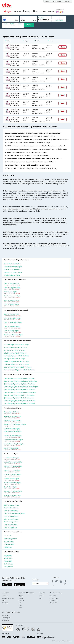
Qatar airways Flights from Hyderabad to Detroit (19, 404)
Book (63, 47)
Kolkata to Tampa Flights (12, 275)
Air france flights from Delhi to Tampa (16, 345)
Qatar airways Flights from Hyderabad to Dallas (19, 378)
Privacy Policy (54, 598)
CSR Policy (53, 596)
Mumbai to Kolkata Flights (12, 474)
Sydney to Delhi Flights (11, 448)
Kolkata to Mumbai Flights (12, 483)
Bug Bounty (54, 603)
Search (29, 25)
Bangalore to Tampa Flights (13, 272)
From (4, 18)
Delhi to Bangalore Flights (12, 288)
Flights (21, 596)
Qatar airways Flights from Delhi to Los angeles (19, 395)
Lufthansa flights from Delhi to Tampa (16, 364)
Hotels (21, 598)
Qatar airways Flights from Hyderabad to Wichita (19, 389)
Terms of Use (54, 600)
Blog (40, 598)
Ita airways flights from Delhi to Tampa (17, 356)
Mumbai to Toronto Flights (12, 416)
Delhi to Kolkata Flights (11, 304)
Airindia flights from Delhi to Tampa (15, 347)
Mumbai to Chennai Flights (12, 495)
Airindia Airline (8, 536)
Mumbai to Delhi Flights (11, 458)
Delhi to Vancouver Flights (12, 318)
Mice (20, 605)
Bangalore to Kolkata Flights (13, 491)
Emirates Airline (9, 541)
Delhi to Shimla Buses (11, 516)
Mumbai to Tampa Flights (12, 269)
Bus (20, 603)
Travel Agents (6, 618)
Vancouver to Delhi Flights (12, 420)
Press (4, 600)
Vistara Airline (8, 561)
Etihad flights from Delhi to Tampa (15, 353)
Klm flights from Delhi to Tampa (14, 359)
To (21, 18)
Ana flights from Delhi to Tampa (14, 350)
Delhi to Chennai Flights (11, 300)
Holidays (21, 600)
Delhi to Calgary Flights (11, 331)
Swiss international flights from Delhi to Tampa (19, 370)
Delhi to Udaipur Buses (11, 522)
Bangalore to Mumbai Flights (13, 466)
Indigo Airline (8, 547)
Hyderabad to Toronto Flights (13, 440)
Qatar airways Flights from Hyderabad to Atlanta (19, 384)
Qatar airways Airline (10, 539)
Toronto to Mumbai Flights (12, 436)
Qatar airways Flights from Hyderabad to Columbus (20, 381)
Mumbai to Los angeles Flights (14, 444)
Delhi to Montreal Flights (12, 326)
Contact (41, 596)
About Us (5, 596)
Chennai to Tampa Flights (12, 264)
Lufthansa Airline (9, 544)
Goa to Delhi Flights (10, 487)
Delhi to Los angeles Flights (13, 322)
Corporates (5, 620)
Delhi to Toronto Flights (12, 314)
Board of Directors (8, 598)
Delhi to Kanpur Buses (11, 511)
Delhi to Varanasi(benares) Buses (15, 513)
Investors (5, 603)
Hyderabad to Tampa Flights (13, 267)
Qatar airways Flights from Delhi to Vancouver (19, 398)
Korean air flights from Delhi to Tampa (16, 361)
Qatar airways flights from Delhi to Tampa (18, 367)
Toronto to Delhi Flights (12, 412)
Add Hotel (5, 615)
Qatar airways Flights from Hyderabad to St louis (20, 401)
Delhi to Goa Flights (10, 292)
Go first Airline (8, 564)
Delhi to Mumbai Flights (11, 283)
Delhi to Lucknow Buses (12, 505)
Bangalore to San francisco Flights (15, 424)
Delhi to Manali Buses (11, 508)
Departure (41, 18)
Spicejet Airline (8, 567)
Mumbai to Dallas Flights (12, 429)
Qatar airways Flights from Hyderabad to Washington (21, 387)
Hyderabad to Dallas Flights (13, 431)
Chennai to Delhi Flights (11, 479)
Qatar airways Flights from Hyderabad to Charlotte (20, 392)
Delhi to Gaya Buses (10, 527)
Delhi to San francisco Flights (13, 335)
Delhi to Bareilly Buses (11, 519)
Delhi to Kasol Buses (11, 525)
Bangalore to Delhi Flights (12, 470)
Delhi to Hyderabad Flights (12, 296)
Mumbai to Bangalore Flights (13, 462)
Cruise (21, 607)
